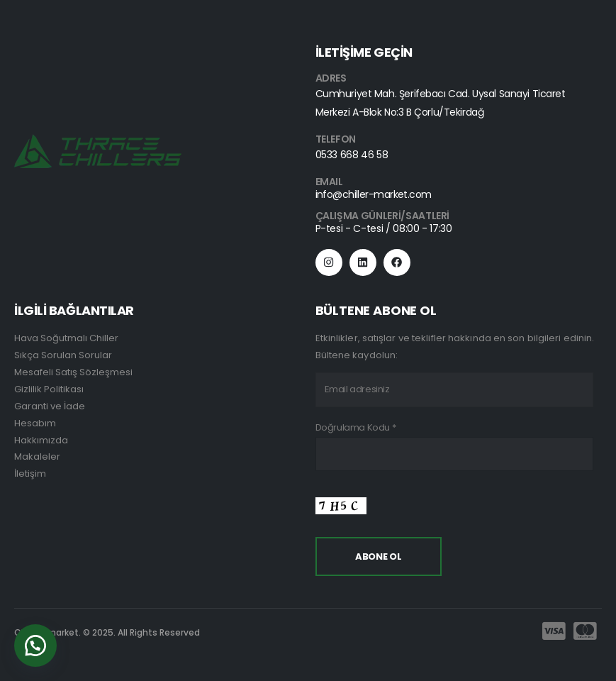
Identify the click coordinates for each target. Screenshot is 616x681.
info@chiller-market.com (374, 194)
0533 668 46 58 (352, 155)
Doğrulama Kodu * (356, 427)
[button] (35, 646)
